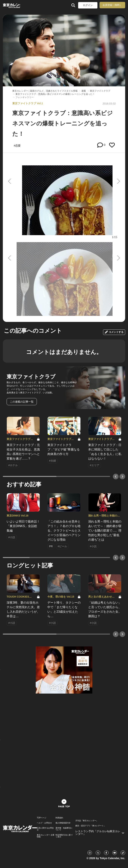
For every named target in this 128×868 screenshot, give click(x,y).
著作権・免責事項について (64, 829)
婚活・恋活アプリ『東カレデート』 (90, 826)
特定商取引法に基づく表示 (64, 836)
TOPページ (42, 818)
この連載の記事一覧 (22, 402)
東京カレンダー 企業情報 (46, 836)
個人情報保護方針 (63, 823)
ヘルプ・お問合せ (44, 823)
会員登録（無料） (112, 5)
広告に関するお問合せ (45, 829)
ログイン (88, 5)
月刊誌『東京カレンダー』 (87, 821)
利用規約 (59, 818)
